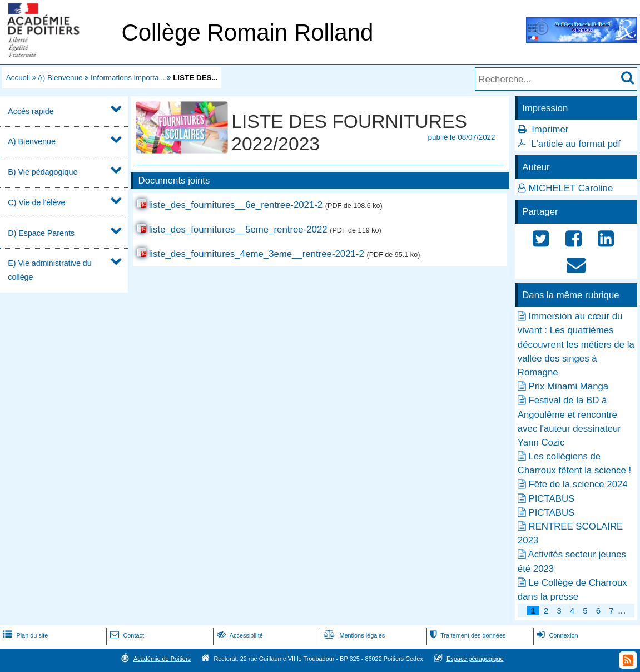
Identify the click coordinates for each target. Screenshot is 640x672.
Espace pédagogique (475, 659)
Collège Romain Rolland (247, 33)
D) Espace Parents (41, 233)
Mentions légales (353, 635)
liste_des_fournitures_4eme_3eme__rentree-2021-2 (257, 254)
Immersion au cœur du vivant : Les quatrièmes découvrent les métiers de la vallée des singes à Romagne (576, 344)
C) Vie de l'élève (36, 202)
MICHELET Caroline (571, 188)
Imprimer (550, 129)
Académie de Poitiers (162, 659)
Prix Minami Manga (569, 386)
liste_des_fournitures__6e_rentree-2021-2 (236, 205)
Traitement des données (467, 635)
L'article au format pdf (576, 144)
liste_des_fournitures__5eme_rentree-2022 (238, 229)
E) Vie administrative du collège (49, 270)
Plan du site (24, 635)
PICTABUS (552, 499)
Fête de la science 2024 (578, 484)
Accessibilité (239, 635)
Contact (126, 635)
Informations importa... (128, 78)
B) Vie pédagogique (43, 172)
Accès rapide (31, 111)
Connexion (556, 635)
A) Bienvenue (60, 78)
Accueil (18, 78)
